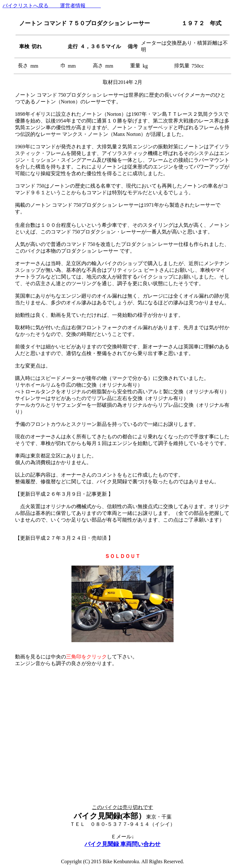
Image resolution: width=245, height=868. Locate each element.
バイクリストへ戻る (26, 6)
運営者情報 (75, 6)
